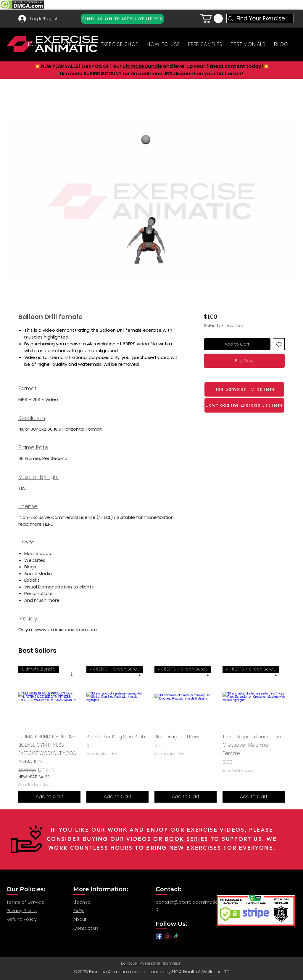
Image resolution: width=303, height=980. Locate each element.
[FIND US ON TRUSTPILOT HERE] (122, 19)
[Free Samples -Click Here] (244, 389)
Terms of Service (25, 902)
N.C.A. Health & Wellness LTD (201, 972)
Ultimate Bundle (142, 66)
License (82, 902)
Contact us (86, 928)
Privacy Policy (22, 911)
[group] (151, 734)
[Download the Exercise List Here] (244, 405)
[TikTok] (176, 936)
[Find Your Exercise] (260, 19)
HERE (48, 524)
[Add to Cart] (49, 797)
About (80, 919)
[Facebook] (159, 936)
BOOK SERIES (187, 839)
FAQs (79, 911)
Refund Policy (22, 919)
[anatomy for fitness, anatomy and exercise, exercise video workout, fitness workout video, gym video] (167, 936)
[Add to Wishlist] (279, 344)
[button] (212, 19)
